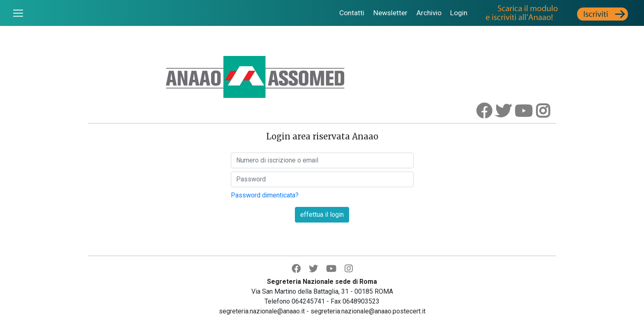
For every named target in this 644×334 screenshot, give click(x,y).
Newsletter (390, 13)
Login (459, 13)
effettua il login (322, 215)
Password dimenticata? (265, 195)
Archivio (429, 13)
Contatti (352, 13)
